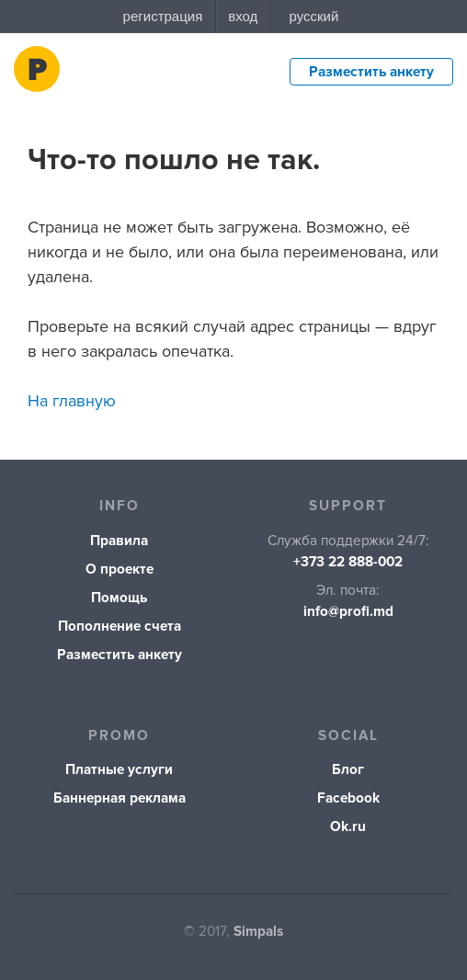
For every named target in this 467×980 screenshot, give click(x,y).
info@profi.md (348, 612)
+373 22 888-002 (348, 562)
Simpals (258, 932)
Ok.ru (348, 827)
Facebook (348, 798)
